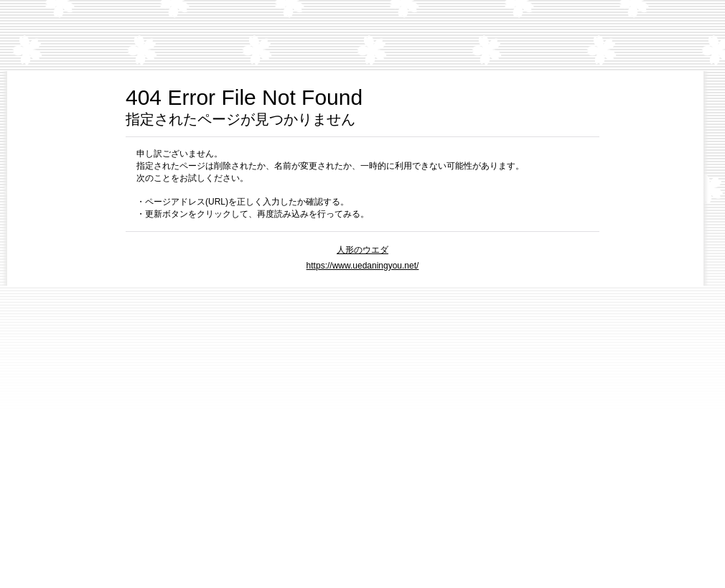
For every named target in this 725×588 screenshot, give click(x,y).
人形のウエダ (362, 250)
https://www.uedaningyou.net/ (363, 266)
